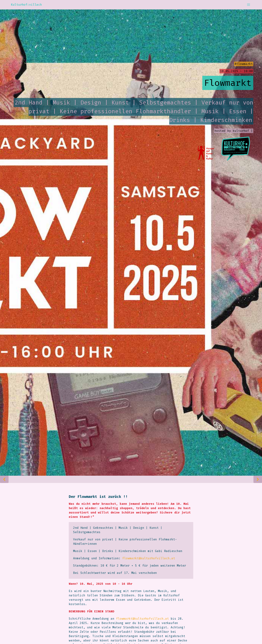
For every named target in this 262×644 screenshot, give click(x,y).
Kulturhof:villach (26, 5)
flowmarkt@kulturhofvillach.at (149, 558)
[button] (249, 5)
